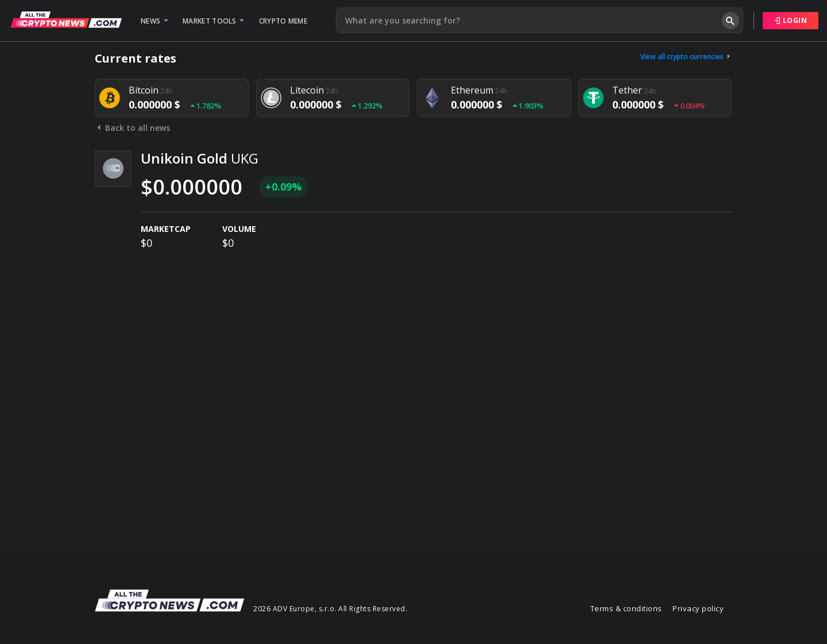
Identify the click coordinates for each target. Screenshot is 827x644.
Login (791, 20)
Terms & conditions (626, 608)
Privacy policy (698, 608)
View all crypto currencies (686, 57)
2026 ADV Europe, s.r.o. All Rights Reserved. (330, 609)
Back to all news (132, 128)
